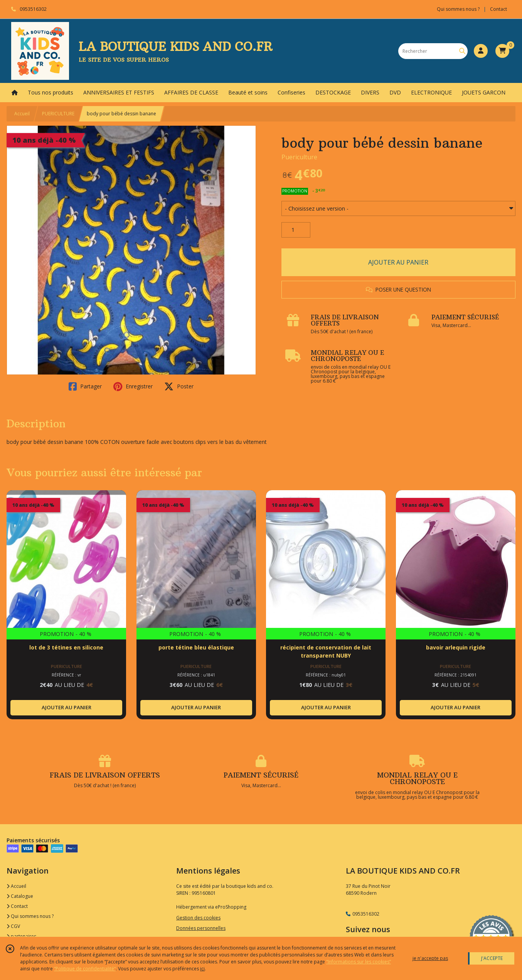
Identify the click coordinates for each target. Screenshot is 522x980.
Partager (85, 386)
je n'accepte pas (430, 958)
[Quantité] (296, 230)
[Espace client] (481, 51)
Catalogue (20, 896)
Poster (179, 386)
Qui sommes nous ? (30, 916)
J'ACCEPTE (492, 958)
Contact (498, 9)
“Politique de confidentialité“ (85, 969)
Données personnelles (201, 928)
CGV (13, 926)
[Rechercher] (462, 51)
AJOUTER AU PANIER (398, 262)
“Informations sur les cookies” (359, 962)
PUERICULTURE (58, 114)
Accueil (22, 114)
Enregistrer (133, 386)
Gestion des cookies (198, 918)
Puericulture (299, 157)
